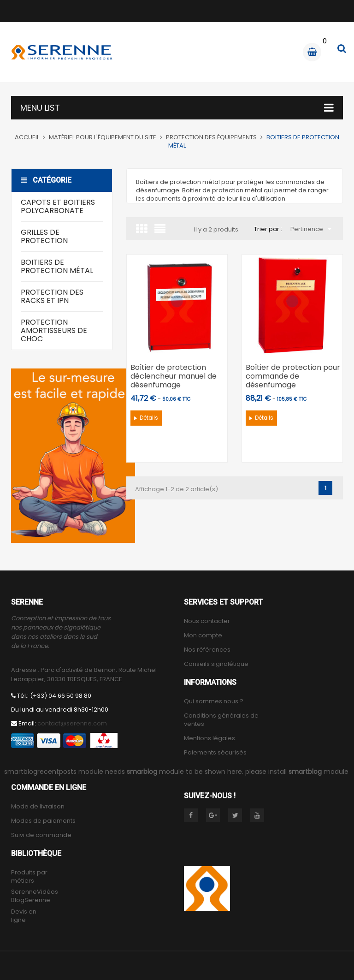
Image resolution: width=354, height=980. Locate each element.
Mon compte (203, 636)
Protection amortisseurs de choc (54, 330)
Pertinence (311, 229)
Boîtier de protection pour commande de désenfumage (293, 376)
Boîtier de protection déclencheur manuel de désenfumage (174, 376)
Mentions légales (209, 738)
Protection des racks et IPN (52, 296)
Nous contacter (207, 621)
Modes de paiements (43, 821)
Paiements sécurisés (215, 753)
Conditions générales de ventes (221, 720)
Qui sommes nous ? (214, 701)
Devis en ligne (24, 916)
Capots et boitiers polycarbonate (58, 206)
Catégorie (46, 180)
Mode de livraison (38, 807)
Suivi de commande (41, 835)
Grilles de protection (44, 236)
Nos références (207, 650)
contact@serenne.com (72, 723)
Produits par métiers (29, 877)
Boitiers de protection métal (57, 266)
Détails (149, 418)
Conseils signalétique (216, 664)
